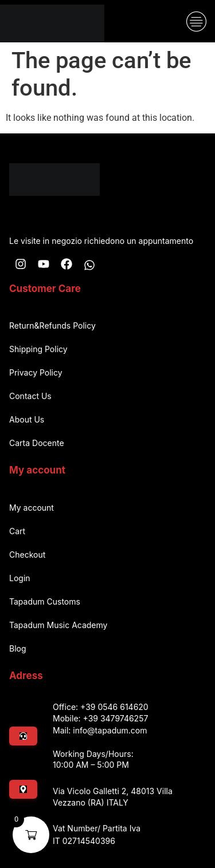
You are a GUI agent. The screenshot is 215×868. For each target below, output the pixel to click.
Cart (17, 531)
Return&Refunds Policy (52, 325)
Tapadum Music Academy (58, 625)
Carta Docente (37, 443)
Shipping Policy (38, 349)
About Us (27, 419)
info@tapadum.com (110, 730)
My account (32, 508)
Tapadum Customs (45, 601)
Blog (18, 648)
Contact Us (30, 396)
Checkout (27, 555)
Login (20, 578)
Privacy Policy (36, 372)
